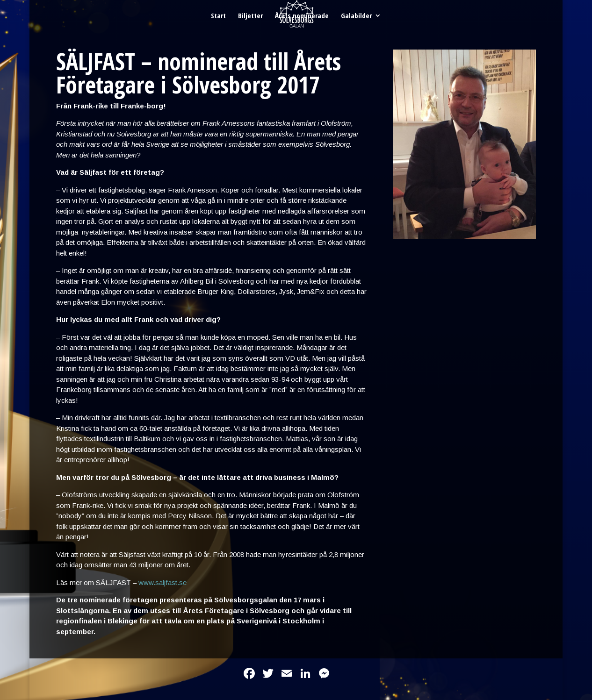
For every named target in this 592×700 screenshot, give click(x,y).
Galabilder (356, 16)
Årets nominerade (302, 16)
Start (218, 16)
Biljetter (250, 16)
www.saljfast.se (162, 582)
